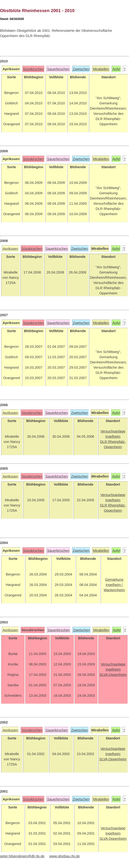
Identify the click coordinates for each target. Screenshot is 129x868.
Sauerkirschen (58, 69)
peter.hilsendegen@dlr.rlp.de (22, 856)
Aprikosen (10, 249)
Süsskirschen (33, 69)
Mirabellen (101, 69)
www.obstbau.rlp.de (64, 856)
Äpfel (116, 69)
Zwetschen (81, 69)
